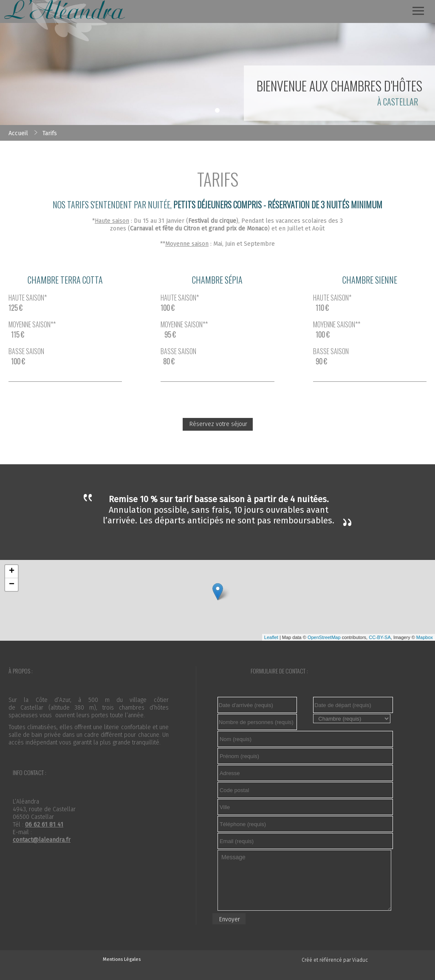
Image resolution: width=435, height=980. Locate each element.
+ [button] (12, 571)
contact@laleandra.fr (42, 840)
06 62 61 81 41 (44, 825)
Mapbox (425, 637)
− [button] (12, 585)
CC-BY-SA (380, 637)
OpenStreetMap (324, 637)
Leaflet (271, 637)
